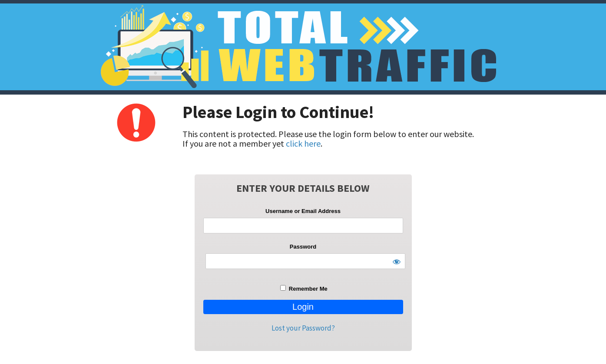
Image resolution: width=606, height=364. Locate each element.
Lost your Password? (303, 328)
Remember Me (304, 289)
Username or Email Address (303, 211)
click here (303, 143)
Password (303, 247)
